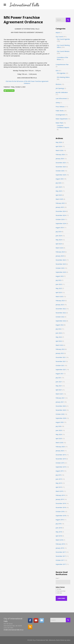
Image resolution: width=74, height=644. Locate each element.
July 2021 (58, 378)
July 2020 (58, 426)
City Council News (61, 591)
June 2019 (59, 479)
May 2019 (59, 483)
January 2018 (60, 548)
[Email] (42, 620)
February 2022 (60, 349)
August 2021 (60, 374)
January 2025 (60, 207)
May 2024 (59, 240)
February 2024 (60, 252)
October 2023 (60, 268)
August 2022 (60, 325)
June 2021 (59, 382)
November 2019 (61, 459)
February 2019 (60, 495)
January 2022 (60, 353)
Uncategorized (60, 115)
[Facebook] (30, 620)
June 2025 (59, 187)
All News (58, 589)
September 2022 (61, 321)
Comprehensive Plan (62, 64)
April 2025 (59, 195)
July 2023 (58, 280)
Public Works (60, 111)
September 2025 (61, 175)
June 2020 (59, 430)
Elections (58, 84)
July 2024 (58, 232)
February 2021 (60, 398)
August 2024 (60, 228)
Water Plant (59, 123)
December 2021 (61, 357)
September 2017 (61, 564)
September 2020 (61, 418)
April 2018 (59, 536)
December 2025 (61, 163)
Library (58, 103)
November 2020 (61, 410)
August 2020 (60, 422)
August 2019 (60, 471)
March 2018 (59, 540)
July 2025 (58, 183)
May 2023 (59, 288)
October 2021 (60, 365)
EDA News (59, 593)
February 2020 (60, 447)
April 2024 (59, 244)
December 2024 (61, 211)
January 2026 (60, 159)
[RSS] (30, 627)
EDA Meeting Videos (63, 77)
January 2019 (60, 499)
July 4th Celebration (62, 92)
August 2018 (60, 520)
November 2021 (61, 361)
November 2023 (61, 264)
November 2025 (61, 167)
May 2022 (59, 337)
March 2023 (59, 296)
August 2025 (60, 179)
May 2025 (59, 191)
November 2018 (61, 507)
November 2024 (61, 215)
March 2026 (59, 150)
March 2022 (59, 345)
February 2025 (60, 203)
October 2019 (60, 463)
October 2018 (60, 512)
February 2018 (60, 544)
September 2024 (61, 223)
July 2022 (58, 329)
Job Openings (60, 88)
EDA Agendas (61, 73)
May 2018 (59, 532)
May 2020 (59, 434)
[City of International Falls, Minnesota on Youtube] (36, 620)
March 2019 (59, 491)
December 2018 (61, 503)
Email (57, 578)
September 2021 (61, 370)
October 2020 (60, 414)
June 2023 (59, 284)
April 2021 (59, 390)
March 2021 (59, 394)
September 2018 (61, 516)
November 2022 (61, 313)
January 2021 (60, 402)
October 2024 (60, 219)
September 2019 (61, 467)
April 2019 (59, 487)
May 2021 (59, 386)
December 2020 (61, 406)
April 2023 (59, 292)
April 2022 (59, 341)
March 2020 (59, 443)
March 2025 (59, 199)
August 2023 (60, 276)
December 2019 (61, 455)
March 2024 (59, 248)
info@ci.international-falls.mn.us (14, 630)
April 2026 (59, 146)
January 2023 (60, 305)
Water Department (62, 119)
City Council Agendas (63, 39)
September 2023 (61, 272)
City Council (59, 37)
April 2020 (59, 438)
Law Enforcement (61, 98)
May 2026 (59, 142)
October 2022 (60, 317)
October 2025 (60, 171)
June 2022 (59, 333)
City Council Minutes (63, 51)
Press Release (60, 107)
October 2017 (60, 560)
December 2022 (61, 309)
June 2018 (59, 528)
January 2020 (60, 451)
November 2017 (61, 556)
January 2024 (60, 256)
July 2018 (58, 524)
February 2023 (60, 301)
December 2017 (61, 552)
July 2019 (58, 475)
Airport (58, 33)
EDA (57, 71)
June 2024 (59, 236)
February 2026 (60, 155)
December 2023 (61, 260)
